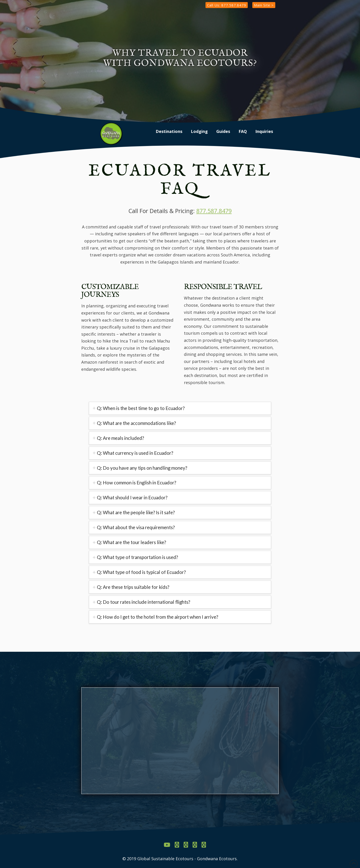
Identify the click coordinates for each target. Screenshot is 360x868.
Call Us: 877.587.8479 (227, 5)
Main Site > (264, 5)
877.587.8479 (214, 211)
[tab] (180, 408)
